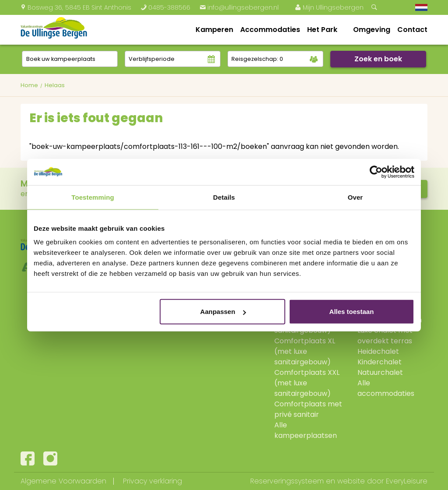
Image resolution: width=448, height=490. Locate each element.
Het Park (322, 30)
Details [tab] (224, 197)
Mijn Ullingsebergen (329, 7)
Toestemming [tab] (93, 197)
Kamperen (214, 30)
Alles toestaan (352, 312)
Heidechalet (378, 351)
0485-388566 (165, 7)
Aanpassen (223, 312)
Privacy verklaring (152, 481)
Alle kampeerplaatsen (306, 430)
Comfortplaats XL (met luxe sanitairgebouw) (305, 351)
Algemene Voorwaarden (63, 481)
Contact (412, 30)
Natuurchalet (380, 372)
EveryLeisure (407, 481)
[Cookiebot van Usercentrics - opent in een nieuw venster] (376, 172)
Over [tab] (355, 197)
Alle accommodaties (386, 388)
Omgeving (372, 30)
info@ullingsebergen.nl (239, 7)
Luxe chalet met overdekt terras (385, 336)
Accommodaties (270, 30)
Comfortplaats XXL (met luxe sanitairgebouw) (307, 383)
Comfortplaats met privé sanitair (308, 409)
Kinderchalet (380, 362)
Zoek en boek (378, 59)
